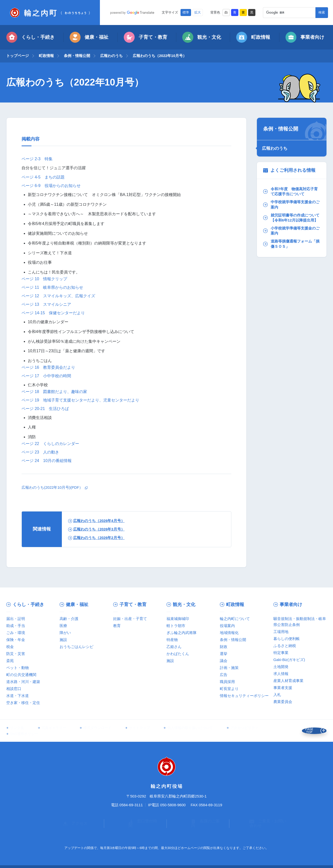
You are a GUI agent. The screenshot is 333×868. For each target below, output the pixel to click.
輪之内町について (235, 619)
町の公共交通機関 (21, 675)
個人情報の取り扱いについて (176, 728)
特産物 (172, 640)
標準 (186, 12)
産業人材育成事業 (288, 681)
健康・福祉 (89, 37)
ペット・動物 (18, 668)
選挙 (224, 654)
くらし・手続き (30, 37)
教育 (117, 626)
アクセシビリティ (226, 728)
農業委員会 (283, 702)
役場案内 (227, 626)
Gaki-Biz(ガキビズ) (289, 660)
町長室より (229, 689)
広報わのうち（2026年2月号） (99, 538)
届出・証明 (16, 619)
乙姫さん (174, 647)
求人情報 (281, 674)
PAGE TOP (311, 728)
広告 (224, 675)
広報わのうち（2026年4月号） (99, 521)
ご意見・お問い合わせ (261, 815)
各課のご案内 (198, 815)
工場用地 (281, 632)
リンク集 (17, 728)
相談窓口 (14, 689)
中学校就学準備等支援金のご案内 (291, 203)
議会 (224, 661)
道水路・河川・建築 (23, 682)
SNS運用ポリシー (268, 728)
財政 (224, 647)
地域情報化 (229, 633)
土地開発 (281, 667)
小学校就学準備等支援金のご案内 (291, 236)
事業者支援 (283, 688)
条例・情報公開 (77, 56)
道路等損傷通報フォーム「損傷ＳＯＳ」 (289, 249)
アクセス (73, 815)
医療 (63, 626)
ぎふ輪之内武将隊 (182, 633)
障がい (65, 633)
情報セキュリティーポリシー (244, 696)
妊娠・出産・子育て (130, 619)
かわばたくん (178, 654)
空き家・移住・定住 (23, 703)
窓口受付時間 (135, 815)
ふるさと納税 (285, 646)
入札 (277, 695)
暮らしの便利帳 (287, 639)
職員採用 (227, 682)
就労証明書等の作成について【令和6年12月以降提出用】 (291, 219)
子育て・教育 (145, 37)
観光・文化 (202, 37)
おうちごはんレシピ (76, 647)
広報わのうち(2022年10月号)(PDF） (54, 487)
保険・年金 (16, 640)
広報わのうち (111, 56)
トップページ (18, 56)
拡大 (198, 12)
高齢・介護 (69, 619)
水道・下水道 (18, 696)
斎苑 (10, 661)
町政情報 (253, 37)
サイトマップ (128, 728)
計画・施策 (229, 668)
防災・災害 (16, 654)
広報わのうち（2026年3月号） (99, 529)
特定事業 (281, 653)
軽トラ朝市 (176, 626)
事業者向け (305, 37)
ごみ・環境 (16, 633)
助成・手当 (16, 626)
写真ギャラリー (50, 728)
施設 (63, 640)
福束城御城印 (178, 619)
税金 (10, 647)
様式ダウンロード (90, 728)
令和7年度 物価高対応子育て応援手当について (290, 189)
